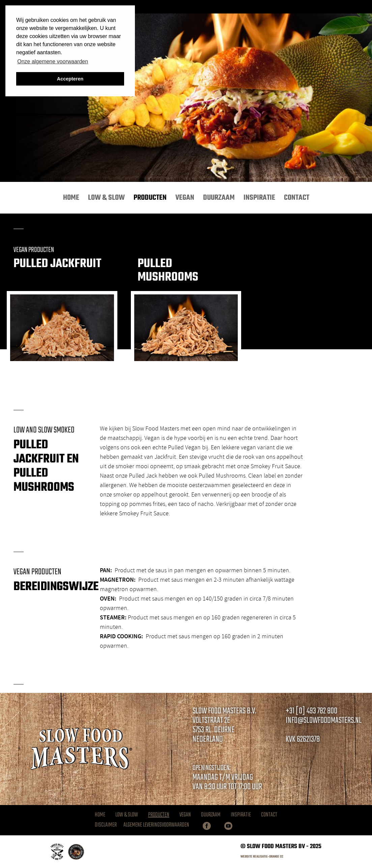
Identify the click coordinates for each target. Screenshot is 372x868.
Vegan (185, 198)
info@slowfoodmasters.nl (324, 720)
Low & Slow (106, 198)
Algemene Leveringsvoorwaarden (156, 825)
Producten (150, 198)
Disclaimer (106, 825)
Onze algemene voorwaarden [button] (53, 61)
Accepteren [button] (70, 79)
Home (71, 198)
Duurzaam (219, 198)
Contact (297, 198)
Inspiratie (259, 198)
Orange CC (276, 857)
